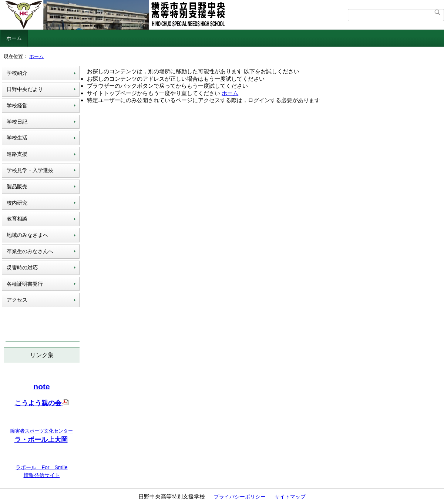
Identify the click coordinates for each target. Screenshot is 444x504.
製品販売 (17, 187)
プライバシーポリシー (240, 497)
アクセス (17, 300)
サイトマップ (290, 497)
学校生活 (17, 138)
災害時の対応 (22, 268)
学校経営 (17, 105)
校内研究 (17, 203)
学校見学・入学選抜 (30, 170)
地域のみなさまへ (27, 235)
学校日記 (17, 122)
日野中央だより (25, 89)
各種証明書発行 (25, 284)
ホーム (14, 38)
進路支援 (17, 154)
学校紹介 (17, 73)
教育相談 (17, 219)
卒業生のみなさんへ (30, 251)
